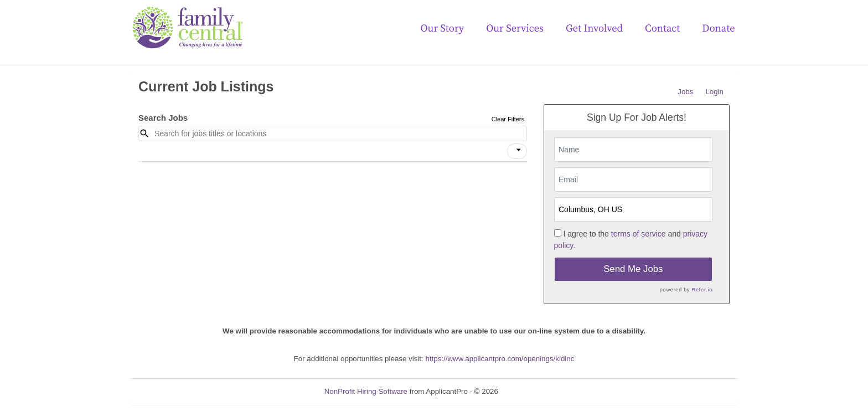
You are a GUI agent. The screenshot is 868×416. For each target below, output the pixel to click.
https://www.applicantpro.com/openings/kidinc (500, 359)
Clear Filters (508, 119)
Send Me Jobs (633, 269)
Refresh (531, 391)
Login (714, 92)
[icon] (519, 150)
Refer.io (702, 290)
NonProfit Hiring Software (366, 391)
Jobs (685, 92)
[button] (517, 151)
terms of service (639, 234)
